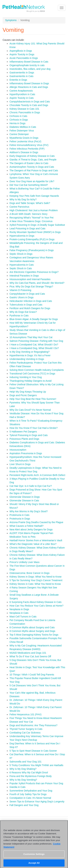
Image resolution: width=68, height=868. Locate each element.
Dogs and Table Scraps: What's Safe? (30, 203)
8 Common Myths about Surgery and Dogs (32, 631)
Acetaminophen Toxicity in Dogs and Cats (32, 167)
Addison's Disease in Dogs (24, 152)
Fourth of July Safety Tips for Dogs (28, 794)
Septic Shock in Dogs (21, 254)
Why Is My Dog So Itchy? (23, 199)
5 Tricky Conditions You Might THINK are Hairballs (36, 765)
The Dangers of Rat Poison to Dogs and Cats (34, 170)
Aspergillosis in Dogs (21, 51)
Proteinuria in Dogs (20, 519)
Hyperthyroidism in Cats (22, 94)
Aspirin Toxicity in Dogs (22, 54)
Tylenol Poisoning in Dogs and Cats (29, 435)
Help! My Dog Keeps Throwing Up (28, 392)
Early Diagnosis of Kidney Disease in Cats (32, 156)
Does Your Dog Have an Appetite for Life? (32, 181)
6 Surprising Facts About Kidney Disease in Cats (35, 602)
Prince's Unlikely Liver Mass (25, 562)
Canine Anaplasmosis (21, 91)
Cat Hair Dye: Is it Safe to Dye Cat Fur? (31, 486)
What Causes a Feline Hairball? (26, 526)
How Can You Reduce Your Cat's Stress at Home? (36, 606)
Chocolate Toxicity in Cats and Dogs (29, 105)
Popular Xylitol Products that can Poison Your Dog (36, 783)
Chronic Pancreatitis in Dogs (25, 112)
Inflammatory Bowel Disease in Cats (29, 62)
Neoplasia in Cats (19, 613)
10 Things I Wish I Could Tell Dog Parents (32, 675)
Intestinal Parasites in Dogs (24, 276)
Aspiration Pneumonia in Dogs (26, 453)
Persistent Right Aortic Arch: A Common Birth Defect (37, 475)
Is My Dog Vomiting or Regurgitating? (30, 352)
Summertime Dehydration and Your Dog (31, 791)
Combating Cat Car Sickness (25, 733)
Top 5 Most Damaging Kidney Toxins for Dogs (34, 635)
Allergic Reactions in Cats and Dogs (29, 87)
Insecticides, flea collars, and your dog (30, 69)
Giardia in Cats (18, 787)
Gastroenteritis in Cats (21, 76)
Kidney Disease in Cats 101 (24, 109)
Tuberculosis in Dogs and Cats (26, 305)
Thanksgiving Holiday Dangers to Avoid (30, 381)
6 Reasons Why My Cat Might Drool (29, 772)
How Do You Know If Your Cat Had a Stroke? (34, 428)
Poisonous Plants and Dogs (24, 439)
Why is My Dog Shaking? (23, 769)
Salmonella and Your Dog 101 (25, 762)
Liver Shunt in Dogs (20, 464)
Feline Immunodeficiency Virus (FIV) (29, 145)
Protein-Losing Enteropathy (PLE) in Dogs (32, 239)
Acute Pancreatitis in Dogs (24, 58)
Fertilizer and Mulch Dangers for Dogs (30, 308)
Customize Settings (34, 856)
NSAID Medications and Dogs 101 (28, 653)
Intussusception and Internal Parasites (30, 279)
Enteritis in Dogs (18, 80)
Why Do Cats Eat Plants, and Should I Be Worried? (37, 283)
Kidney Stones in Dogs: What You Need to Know (35, 577)
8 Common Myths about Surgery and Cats (32, 627)
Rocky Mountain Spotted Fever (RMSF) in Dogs (35, 232)
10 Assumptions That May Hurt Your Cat (31, 337)
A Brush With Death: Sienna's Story (28, 214)
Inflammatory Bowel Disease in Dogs (29, 83)
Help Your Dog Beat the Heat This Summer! (33, 399)
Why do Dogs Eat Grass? (23, 312)
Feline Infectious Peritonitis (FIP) (27, 149)
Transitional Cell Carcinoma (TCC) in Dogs (32, 374)
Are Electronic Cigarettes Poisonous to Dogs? (34, 272)
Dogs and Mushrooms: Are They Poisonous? (33, 725)
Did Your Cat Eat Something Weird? (29, 185)
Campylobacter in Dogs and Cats (27, 294)
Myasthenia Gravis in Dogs (24, 138)
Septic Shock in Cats (21, 268)
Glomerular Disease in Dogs (25, 497)
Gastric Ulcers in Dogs (21, 297)
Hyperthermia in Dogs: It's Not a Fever (30, 355)
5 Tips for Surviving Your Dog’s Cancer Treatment (36, 580)
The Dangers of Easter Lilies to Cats (29, 163)
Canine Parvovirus (19, 207)
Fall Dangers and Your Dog (24, 805)
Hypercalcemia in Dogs (22, 236)
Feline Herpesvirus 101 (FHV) (25, 714)
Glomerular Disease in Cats (24, 500)
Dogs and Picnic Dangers (23, 395)
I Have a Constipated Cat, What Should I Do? (34, 345)
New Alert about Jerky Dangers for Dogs (31, 530)
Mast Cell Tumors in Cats (23, 617)
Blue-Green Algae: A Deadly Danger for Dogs (34, 319)
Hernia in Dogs (18, 123)
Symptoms (11, 20)
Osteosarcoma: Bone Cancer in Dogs (30, 573)
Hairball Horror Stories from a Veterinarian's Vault (36, 540)
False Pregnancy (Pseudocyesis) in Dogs (32, 250)
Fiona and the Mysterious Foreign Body (31, 776)
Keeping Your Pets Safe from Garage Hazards (34, 196)
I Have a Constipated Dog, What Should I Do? (34, 348)
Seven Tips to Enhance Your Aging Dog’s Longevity (37, 802)
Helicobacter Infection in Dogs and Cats (31, 301)
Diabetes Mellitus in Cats (23, 127)
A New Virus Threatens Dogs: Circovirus (31, 221)
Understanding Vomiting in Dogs (27, 359)
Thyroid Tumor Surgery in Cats (26, 729)
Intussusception (18, 450)
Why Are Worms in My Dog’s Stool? (29, 511)
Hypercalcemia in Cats (22, 265)
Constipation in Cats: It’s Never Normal (30, 798)
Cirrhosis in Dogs (19, 120)
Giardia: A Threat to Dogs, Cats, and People (33, 160)
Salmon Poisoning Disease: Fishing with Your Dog (36, 341)
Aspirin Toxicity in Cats (22, 98)
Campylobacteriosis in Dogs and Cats (30, 102)
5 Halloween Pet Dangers (23, 432)
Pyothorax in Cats (19, 316)
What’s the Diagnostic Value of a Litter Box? (33, 544)
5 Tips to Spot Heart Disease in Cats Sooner (33, 751)
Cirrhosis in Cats (18, 116)
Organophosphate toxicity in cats (27, 65)
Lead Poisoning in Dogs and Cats (27, 228)
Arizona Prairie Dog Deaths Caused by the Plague (36, 522)
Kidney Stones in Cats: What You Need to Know (35, 584)
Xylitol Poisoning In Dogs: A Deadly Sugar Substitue (37, 225)
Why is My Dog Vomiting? (23, 780)
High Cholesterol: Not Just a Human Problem (34, 210)
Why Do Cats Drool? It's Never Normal (30, 410)
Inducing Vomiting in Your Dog (26, 377)
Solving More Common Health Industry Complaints (37, 370)
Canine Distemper (19, 134)
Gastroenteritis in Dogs (22, 73)
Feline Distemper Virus (22, 131)
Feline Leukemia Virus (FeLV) (25, 141)
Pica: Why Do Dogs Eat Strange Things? (31, 287)
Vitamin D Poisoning (20, 290)
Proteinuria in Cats (19, 515)
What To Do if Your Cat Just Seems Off (30, 656)
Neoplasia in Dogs (19, 609)
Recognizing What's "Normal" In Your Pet (31, 218)
